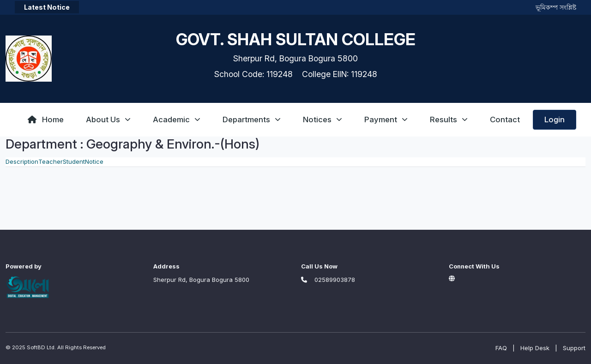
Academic (177, 119)
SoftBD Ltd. (41, 347)
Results (449, 119)
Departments (252, 119)
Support (574, 348)
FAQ (501, 348)
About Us (108, 119)
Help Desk (535, 348)
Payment (386, 119)
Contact (505, 119)
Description (22, 161)
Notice (94, 161)
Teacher (51, 161)
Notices (323, 119)
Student (74, 161)
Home (46, 119)
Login (555, 119)
